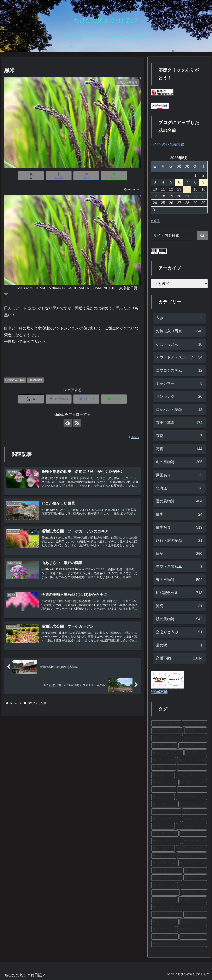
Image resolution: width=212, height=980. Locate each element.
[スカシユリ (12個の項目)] (193, 936)
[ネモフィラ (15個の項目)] (193, 863)
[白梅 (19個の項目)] (163, 826)
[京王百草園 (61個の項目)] (166, 738)
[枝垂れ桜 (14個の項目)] (166, 892)
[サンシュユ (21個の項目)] (193, 804)
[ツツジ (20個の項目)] (166, 812)
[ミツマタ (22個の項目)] (164, 804)
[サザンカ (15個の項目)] (195, 870)
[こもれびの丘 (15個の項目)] (167, 878)
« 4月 (155, 221)
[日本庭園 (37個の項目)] (193, 746)
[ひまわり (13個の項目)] (193, 922)
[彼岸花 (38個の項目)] (195, 738)
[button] (202, 236)
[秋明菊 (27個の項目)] (193, 782)
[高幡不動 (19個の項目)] (195, 819)
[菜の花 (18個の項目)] (165, 834)
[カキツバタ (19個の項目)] (191, 826)
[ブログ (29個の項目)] (164, 767)
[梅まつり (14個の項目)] (164, 900)
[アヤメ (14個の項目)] (194, 892)
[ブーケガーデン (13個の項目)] (167, 914)
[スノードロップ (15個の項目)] (167, 870)
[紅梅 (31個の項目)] (164, 760)
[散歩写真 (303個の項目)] (195, 723)
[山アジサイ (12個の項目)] (179, 944)
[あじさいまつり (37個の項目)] (167, 753)
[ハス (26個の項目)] (164, 789)
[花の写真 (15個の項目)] (164, 863)
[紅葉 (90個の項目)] (196, 731)
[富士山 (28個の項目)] (163, 775)
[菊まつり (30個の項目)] (192, 760)
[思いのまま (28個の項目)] (192, 767)
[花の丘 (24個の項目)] (163, 797)
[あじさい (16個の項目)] (192, 856)
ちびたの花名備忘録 (167, 144)
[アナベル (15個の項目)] (164, 885)
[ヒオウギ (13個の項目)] (165, 922)
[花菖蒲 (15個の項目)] (195, 878)
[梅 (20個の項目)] (195, 812)
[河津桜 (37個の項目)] (164, 746)
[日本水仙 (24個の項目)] (192, 789)
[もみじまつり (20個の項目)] (166, 819)
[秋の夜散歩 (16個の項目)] (195, 841)
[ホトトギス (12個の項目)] (165, 936)
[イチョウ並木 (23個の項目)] (191, 797)
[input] (179, 236)
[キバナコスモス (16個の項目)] (191, 848)
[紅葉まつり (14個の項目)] (193, 900)
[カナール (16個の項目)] (163, 848)
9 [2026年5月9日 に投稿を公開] (203, 182)
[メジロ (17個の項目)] (193, 834)
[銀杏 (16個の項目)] (164, 856)
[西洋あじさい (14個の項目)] (192, 885)
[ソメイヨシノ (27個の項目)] (191, 775)
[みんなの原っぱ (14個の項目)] (179, 907)
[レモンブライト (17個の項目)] (166, 841)
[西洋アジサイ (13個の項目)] (192, 929)
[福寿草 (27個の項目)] (165, 782)
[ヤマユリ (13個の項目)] (164, 929)
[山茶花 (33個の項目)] (196, 753)
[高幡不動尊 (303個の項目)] (167, 731)
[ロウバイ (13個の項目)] (195, 914)
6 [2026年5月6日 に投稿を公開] (179, 182)
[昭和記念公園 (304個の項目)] (166, 723)
